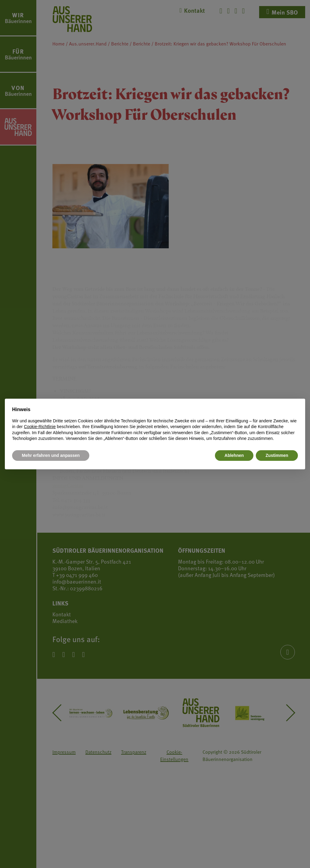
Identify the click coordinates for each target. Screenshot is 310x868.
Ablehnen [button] (234, 455)
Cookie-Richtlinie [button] (40, 427)
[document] (155, 424)
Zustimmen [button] (277, 455)
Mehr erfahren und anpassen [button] (51, 455)
